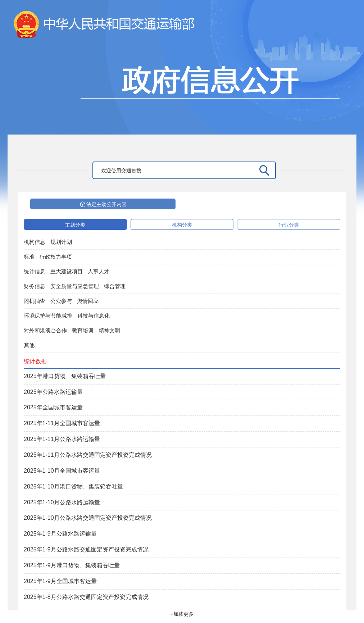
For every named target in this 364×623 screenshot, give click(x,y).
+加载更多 (182, 614)
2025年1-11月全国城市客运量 (62, 423)
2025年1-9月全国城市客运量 (60, 581)
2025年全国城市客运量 (53, 407)
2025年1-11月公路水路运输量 (62, 439)
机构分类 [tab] (182, 225)
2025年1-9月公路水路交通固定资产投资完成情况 (86, 549)
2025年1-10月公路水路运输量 (62, 502)
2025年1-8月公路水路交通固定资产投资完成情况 (86, 597)
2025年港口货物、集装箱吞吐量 (65, 376)
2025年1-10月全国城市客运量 (62, 471)
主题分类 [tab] (75, 225)
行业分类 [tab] (289, 225)
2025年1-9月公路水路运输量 (60, 534)
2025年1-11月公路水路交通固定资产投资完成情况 (88, 455)
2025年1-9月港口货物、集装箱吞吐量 (72, 565)
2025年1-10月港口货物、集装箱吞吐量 (73, 486)
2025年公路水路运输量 (53, 392)
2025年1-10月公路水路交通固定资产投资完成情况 (88, 518)
